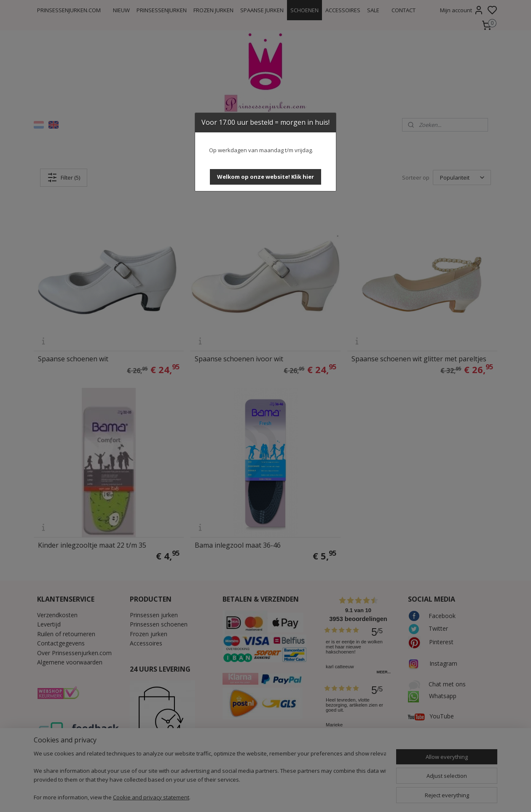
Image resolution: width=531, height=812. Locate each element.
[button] (265, 177)
